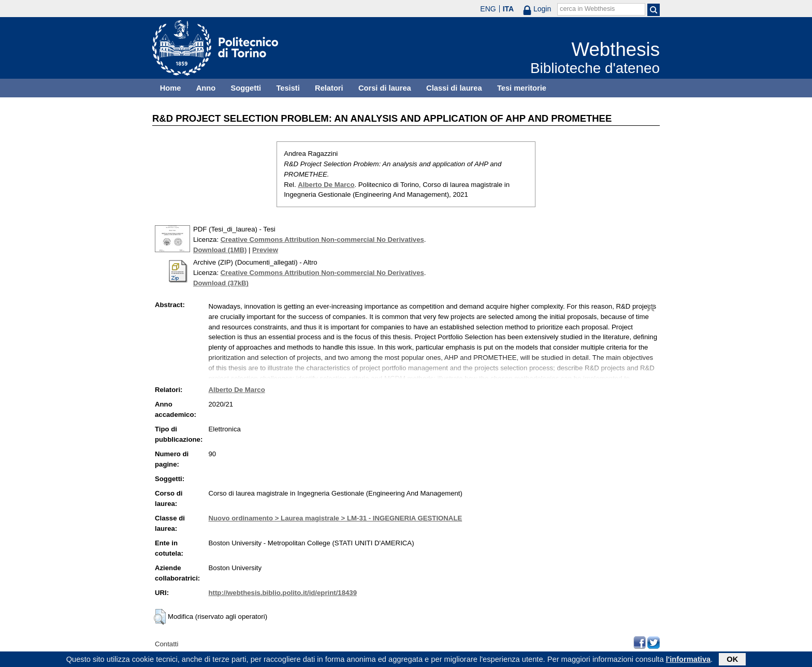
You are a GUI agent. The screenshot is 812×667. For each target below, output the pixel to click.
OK (732, 660)
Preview (265, 250)
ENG (488, 9)
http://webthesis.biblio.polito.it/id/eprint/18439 (283, 593)
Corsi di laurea (385, 88)
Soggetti (246, 88)
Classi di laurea (454, 88)
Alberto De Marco (326, 185)
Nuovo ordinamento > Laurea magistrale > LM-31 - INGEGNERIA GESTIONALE (336, 518)
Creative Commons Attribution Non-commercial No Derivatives (322, 240)
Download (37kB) (221, 283)
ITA (509, 9)
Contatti (166, 644)
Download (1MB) (220, 250)
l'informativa (688, 660)
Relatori (329, 88)
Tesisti (288, 88)
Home (171, 88)
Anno (206, 88)
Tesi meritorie (522, 88)
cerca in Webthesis (587, 9)
